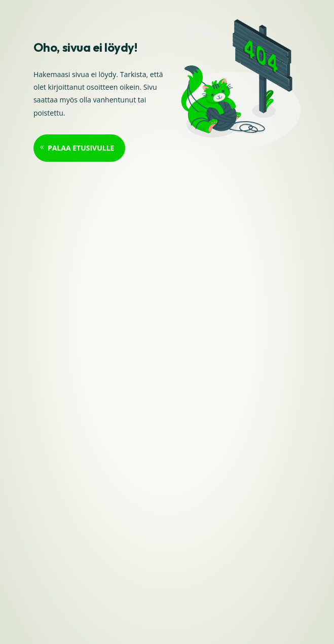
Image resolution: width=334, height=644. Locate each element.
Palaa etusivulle (81, 148)
